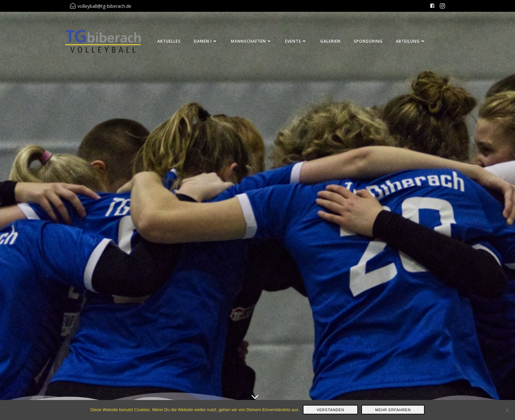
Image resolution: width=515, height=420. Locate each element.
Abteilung (411, 41)
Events (296, 41)
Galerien (330, 41)
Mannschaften (251, 41)
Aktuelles (169, 41)
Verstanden (330, 410)
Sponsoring (368, 41)
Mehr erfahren (393, 410)
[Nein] (507, 410)
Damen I (206, 41)
